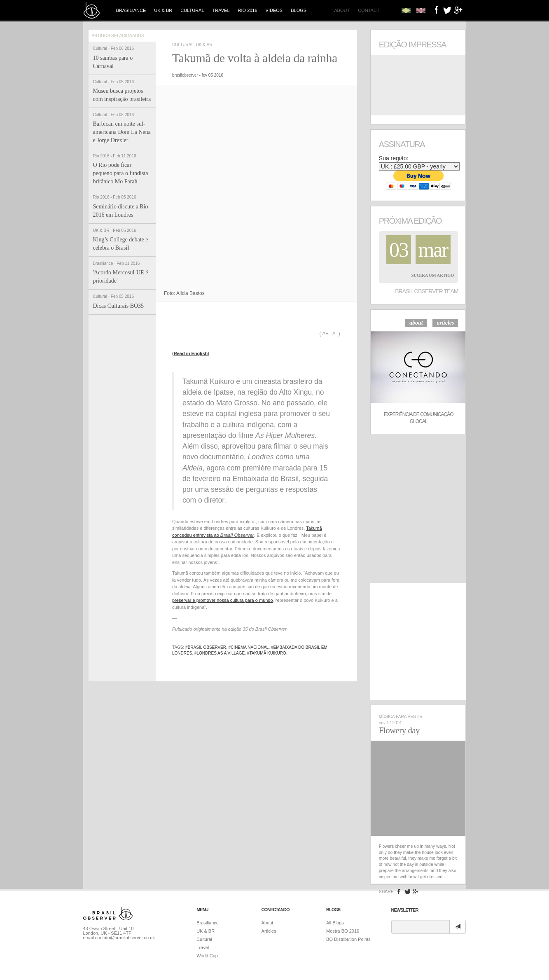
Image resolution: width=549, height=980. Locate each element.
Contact (369, 10)
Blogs (299, 10)
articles (445, 323)
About (342, 10)
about (416, 323)
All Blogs (335, 923)
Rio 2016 (248, 10)
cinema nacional (250, 647)
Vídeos (274, 10)
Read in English (191, 353)
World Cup (207, 956)
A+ (325, 334)
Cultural (192, 10)
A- (335, 334)
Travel (221, 10)
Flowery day (399, 730)
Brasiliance (131, 10)
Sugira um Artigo (433, 275)
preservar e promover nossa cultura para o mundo (223, 600)
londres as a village (221, 653)
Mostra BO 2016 (343, 931)
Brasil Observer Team (426, 291)
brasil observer (207, 647)
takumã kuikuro (267, 653)
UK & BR (163, 10)
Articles (269, 931)
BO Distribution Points (348, 939)
